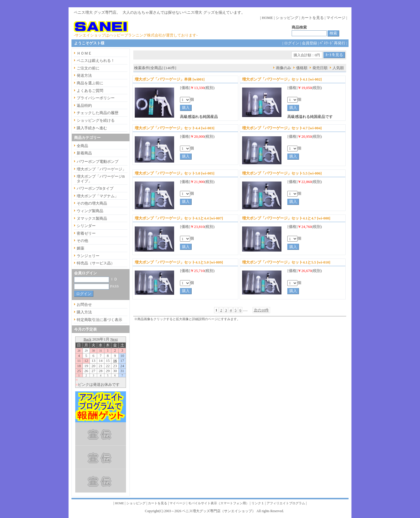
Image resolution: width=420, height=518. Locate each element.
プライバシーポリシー (96, 98)
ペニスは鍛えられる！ (96, 61)
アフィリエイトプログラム (286, 503)
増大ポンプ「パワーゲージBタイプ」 (101, 179)
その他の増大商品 (92, 203)
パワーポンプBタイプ (95, 188)
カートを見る (312, 18)
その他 (82, 241)
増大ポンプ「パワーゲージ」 (101, 169)
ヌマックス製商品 (92, 218)
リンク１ (258, 503)
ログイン (292, 43)
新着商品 (84, 153)
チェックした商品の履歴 (98, 113)
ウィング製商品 (90, 211)
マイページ (336, 18)
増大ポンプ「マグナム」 (98, 196)
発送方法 (84, 75)
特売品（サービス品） (96, 263)
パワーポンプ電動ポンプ (98, 162)
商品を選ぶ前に (90, 83)
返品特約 (84, 105)
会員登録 (309, 43)
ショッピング (287, 18)
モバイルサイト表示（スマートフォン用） (219, 503)
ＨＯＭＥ (84, 53)
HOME (267, 18)
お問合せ (84, 305)
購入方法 (84, 312)
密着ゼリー (86, 233)
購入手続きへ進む (92, 128)
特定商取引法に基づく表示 (99, 320)
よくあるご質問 (90, 91)
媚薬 (80, 248)
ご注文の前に (88, 68)
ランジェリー (88, 256)
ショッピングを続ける (96, 120)
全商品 (82, 146)
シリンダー (86, 226)
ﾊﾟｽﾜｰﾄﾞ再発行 (332, 43)
